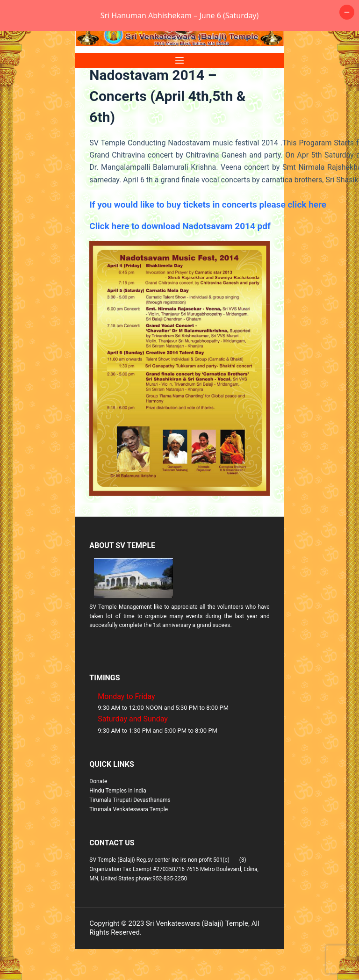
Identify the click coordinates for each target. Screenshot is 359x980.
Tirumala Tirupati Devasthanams (130, 831)
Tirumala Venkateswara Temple (129, 840)
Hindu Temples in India (118, 821)
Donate (98, 812)
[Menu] (179, 91)
